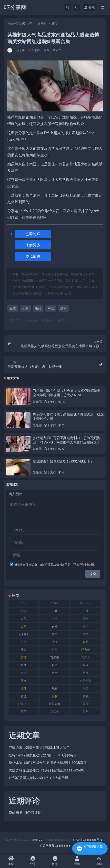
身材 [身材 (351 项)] (55, 696)
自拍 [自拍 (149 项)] (55, 681)
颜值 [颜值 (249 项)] (24, 712)
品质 (13, 308)
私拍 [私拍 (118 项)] (55, 665)
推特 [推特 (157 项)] (24, 642)
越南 (63, 308)
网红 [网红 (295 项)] (86, 673)
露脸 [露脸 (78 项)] (86, 704)
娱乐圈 (42, 24)
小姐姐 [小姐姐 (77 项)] (24, 634)
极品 (38, 308)
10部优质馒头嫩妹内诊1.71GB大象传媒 (38, 778)
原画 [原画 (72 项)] (86, 619)
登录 (90, 7)
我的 (77, 861)
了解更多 (33, 245)
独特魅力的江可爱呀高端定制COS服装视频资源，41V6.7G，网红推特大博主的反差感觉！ (67, 440)
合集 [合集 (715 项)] (24, 626)
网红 (51, 308)
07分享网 (15, 7)
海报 (48, 320)
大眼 (25, 308)
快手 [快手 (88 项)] (55, 634)
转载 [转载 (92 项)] (86, 696)
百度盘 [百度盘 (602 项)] (86, 657)
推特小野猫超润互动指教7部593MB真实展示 (43, 755)
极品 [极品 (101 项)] (55, 650)
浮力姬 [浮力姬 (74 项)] (86, 650)
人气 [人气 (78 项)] (24, 619)
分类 (33, 861)
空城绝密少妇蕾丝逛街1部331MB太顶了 (63, 461)
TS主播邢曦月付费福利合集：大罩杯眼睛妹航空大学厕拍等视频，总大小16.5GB (67, 393)
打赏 (15, 320)
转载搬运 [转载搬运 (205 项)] (24, 704)
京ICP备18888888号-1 (88, 840)
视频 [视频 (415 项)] (86, 688)
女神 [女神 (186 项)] (55, 626)
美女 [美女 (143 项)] (24, 681)
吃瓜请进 (33, 256)
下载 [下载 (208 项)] (55, 611)
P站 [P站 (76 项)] (24, 611)
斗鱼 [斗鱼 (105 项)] (24, 650)
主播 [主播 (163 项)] (86, 611)
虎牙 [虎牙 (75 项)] (24, 688)
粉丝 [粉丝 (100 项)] (86, 665)
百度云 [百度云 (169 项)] (55, 657)
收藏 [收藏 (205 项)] (86, 642)
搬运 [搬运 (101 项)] (55, 642)
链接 (64, 320)
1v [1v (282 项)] (24, 603)
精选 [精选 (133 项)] (24, 673)
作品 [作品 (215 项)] (55, 619)
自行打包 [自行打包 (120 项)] (86, 681)
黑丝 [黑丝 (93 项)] (86, 712)
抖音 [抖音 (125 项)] (86, 634)
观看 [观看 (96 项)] (55, 688)
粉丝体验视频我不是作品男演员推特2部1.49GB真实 (48, 763)
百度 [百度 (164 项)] (24, 657)
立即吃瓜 (33, 234)
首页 (29, 24)
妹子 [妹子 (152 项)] (86, 626)
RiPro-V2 (36, 840)
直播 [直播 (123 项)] (24, 665)
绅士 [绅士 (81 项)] (55, 673)
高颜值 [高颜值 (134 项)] (55, 712)
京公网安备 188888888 (55, 845)
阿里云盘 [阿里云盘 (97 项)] (55, 704)
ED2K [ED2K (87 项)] (55, 603)
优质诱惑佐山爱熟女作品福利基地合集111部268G (46, 770)
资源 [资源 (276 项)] (24, 696)
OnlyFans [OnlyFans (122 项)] (85, 603)
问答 (55, 861)
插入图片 (15, 494)
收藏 (31, 320)
